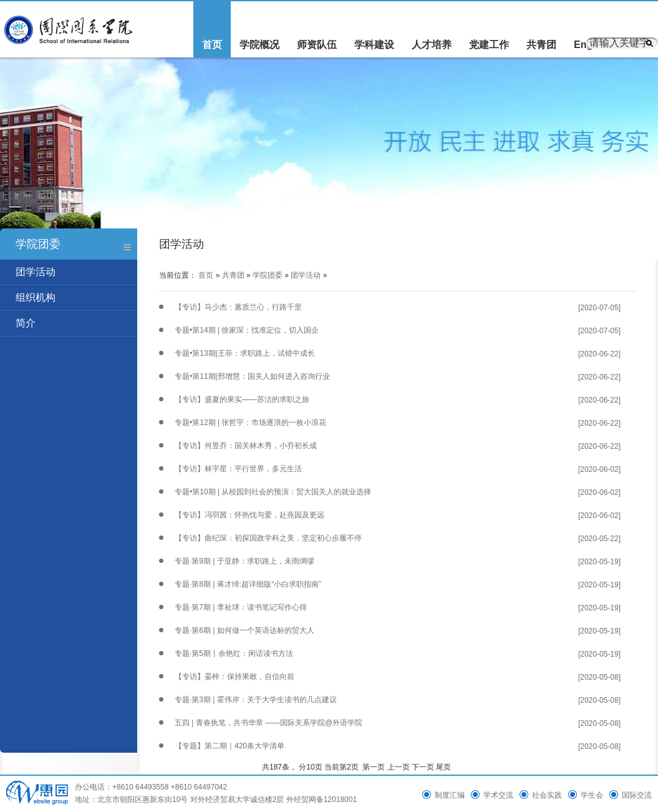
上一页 (399, 767)
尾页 (443, 767)
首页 (212, 45)
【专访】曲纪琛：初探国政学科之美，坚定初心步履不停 (268, 538)
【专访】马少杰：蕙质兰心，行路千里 (238, 307)
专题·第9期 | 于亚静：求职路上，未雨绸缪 (244, 561)
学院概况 (259, 45)
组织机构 (36, 297)
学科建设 (374, 45)
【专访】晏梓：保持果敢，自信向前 (235, 677)
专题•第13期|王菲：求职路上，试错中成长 (245, 353)
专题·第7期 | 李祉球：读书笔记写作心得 (241, 607)
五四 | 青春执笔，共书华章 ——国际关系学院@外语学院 (269, 723)
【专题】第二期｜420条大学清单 (230, 746)
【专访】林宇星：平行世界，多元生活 (238, 469)
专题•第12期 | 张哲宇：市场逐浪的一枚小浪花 (250, 423)
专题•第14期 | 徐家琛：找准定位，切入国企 (247, 330)
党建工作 (489, 45)
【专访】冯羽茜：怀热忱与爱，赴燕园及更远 (249, 515)
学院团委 (268, 275)
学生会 (592, 795)
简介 (26, 323)
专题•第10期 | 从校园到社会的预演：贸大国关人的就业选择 (273, 492)
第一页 (374, 767)
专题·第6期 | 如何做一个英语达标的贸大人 (244, 630)
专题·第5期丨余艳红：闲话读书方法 (234, 653)
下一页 (423, 767)
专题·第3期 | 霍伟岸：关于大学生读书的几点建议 (256, 700)
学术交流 (498, 795)
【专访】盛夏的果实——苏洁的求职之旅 (242, 399)
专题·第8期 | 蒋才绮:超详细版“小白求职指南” (248, 584)
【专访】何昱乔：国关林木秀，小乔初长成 (246, 446)
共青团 (541, 45)
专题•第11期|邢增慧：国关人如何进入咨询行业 (252, 376)
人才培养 (432, 45)
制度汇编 (450, 795)
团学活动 (36, 272)
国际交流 (637, 795)
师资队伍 (317, 45)
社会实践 (547, 795)
